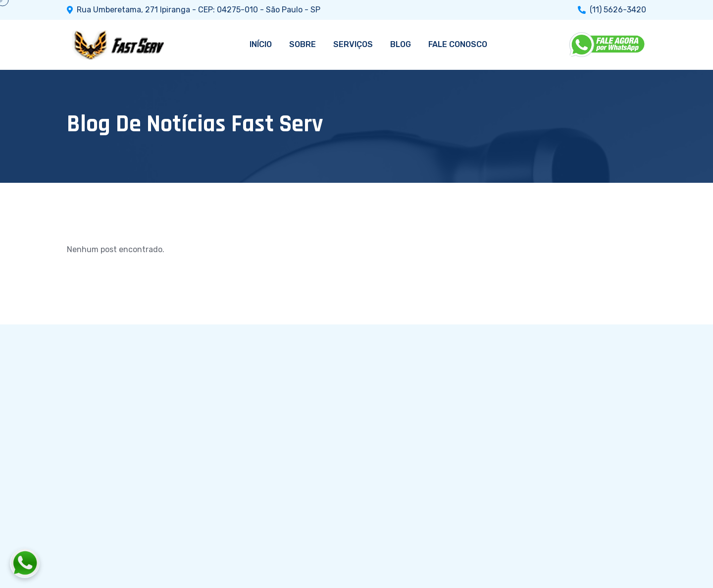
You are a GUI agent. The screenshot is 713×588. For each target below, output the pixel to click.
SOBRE (303, 44)
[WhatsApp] (608, 45)
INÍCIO (261, 44)
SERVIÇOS (353, 44)
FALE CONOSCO (458, 44)
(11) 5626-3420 (618, 10)
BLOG (401, 44)
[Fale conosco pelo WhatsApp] (80, 563)
